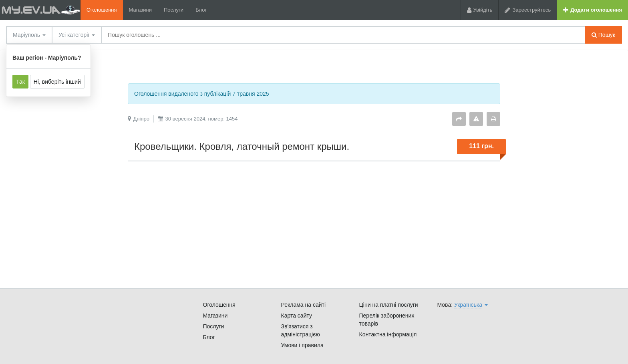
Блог (201, 10)
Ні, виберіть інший (57, 82)
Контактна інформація (388, 334)
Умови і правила (302, 345)
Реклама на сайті (304, 305)
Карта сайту (297, 316)
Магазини (140, 10)
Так (20, 82)
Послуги (174, 10)
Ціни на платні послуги (389, 305)
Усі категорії (77, 35)
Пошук (603, 35)
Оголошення (102, 10)
